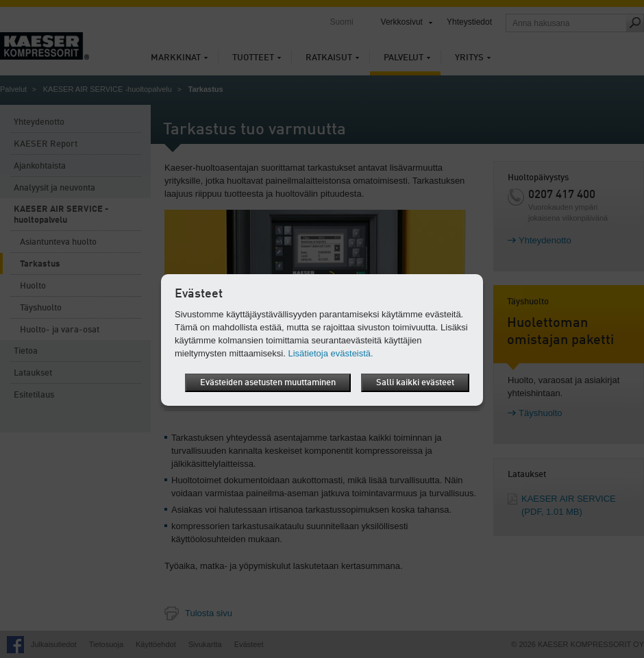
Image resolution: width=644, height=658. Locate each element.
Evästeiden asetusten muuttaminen (268, 383)
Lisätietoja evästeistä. (330, 353)
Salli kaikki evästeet (415, 383)
